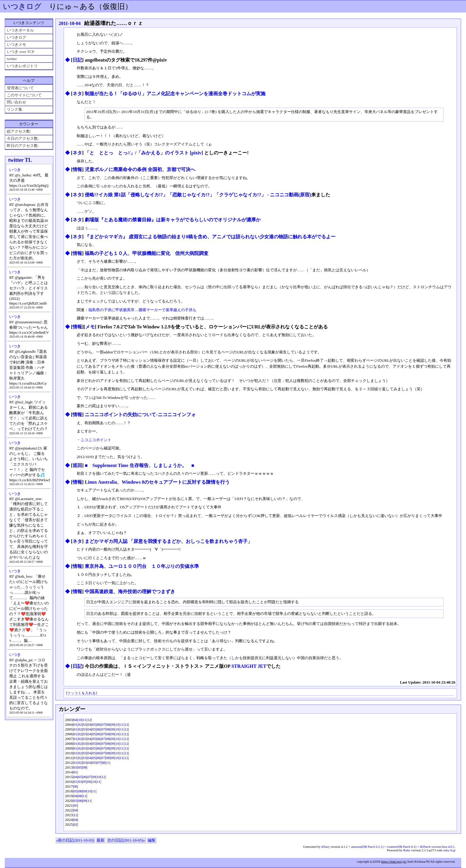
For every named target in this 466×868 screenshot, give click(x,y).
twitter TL (20, 160)
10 (80, 720)
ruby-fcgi (449, 850)
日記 (77, 60)
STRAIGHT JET (249, 666)
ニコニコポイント (96, 440)
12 (89, 720)
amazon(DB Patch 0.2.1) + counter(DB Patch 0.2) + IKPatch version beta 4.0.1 (403, 847)
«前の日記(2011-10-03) (75, 840)
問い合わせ (16, 102)
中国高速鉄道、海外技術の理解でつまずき (130, 592)
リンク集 (15, 109)
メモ (90, 327)
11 (85, 720)
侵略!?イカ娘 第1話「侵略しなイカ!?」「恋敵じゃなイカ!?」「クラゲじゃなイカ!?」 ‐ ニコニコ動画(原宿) (198, 195)
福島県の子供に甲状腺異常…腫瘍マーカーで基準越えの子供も (142, 310)
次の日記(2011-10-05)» (126, 840)
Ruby (407, 850)
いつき (15, 170)
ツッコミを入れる (81, 693)
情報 (77, 169)
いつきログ (22, 6)
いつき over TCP (21, 52)
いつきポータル (20, 30)
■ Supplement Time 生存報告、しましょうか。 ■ (139, 465)
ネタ (77, 94)
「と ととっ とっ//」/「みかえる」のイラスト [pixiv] (144, 153)
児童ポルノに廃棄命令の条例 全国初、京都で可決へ (140, 169)
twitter (12, 59)
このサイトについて (24, 95)
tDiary (325, 847)
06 (99, 724)
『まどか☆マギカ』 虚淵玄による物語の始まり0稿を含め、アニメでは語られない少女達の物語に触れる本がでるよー (210, 237)
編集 (152, 840)
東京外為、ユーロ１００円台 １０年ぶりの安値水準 (142, 566)
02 (80, 724)
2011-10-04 (70, 23)
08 (108, 724)
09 (112, 724)
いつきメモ (16, 44)
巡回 (77, 465)
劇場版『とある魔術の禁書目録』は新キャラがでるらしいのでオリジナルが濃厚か (173, 220)
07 (103, 724)
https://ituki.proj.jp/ (394, 861)
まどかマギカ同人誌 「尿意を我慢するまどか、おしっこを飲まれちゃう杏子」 (169, 541)
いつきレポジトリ (22, 66)
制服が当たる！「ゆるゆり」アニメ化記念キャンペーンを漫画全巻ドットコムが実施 (175, 94)
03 (85, 724)
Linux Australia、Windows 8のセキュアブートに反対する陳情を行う (157, 482)
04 (75, 720)
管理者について (20, 88)
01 (75, 724)
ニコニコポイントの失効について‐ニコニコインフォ (140, 415)
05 (94, 724)
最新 (100, 840)
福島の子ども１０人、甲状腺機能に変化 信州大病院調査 (147, 253)
